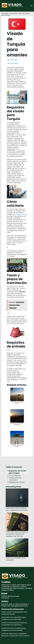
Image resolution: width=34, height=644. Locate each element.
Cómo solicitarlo (15, 475)
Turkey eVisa (20, 214)
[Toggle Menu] (32, 6)
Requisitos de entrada (17, 482)
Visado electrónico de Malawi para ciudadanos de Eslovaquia (17, 509)
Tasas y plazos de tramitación (15, 479)
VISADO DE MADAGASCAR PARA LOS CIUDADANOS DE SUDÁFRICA (14, 624)
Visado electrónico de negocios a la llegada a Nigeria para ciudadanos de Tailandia (17, 534)
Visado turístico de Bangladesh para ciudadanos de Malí (14, 613)
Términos (5, 598)
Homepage (5, 13)
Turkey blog (13, 13)
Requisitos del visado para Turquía (17, 472)
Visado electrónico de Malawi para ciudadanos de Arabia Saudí (14, 618)
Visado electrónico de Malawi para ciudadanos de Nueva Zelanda (14, 629)
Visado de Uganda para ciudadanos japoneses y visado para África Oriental (15, 635)
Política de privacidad (10, 596)
